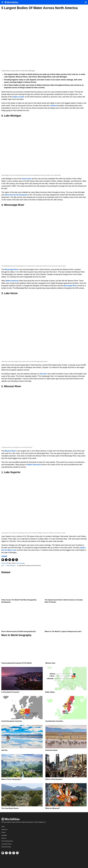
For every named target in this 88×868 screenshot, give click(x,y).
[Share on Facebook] (6, 560)
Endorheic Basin (52, 750)
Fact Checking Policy (7, 841)
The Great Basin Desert (10, 808)
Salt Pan (4, 750)
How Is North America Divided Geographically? (19, 631)
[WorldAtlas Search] (86, 2)
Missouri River (10, 451)
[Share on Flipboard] (3, 560)
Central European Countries (12, 721)
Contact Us (4, 830)
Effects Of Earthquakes (54, 779)
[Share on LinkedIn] (17, 560)
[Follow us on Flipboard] (3, 853)
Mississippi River (11, 269)
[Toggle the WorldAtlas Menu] (2, 2)
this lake (43, 374)
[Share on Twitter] (10, 560)
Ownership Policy (6, 847)
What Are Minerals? (53, 808)
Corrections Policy (6, 844)
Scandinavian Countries (54, 721)
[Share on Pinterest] (13, 560)
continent (53, 106)
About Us (4, 838)
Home (3, 827)
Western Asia (50, 663)
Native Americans (34, 465)
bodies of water (18, 97)
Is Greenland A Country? (10, 692)
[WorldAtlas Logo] (12, 2)
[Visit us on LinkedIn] (17, 853)
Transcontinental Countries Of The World (16, 663)
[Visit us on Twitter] (10, 853)
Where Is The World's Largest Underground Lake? (63, 631)
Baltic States (50, 692)
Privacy (3, 832)
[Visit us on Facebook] (6, 853)
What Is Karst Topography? (11, 779)
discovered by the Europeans (16, 195)
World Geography (21, 563)
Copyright (4, 835)
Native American (12, 281)
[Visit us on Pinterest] (14, 853)
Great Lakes (26, 179)
